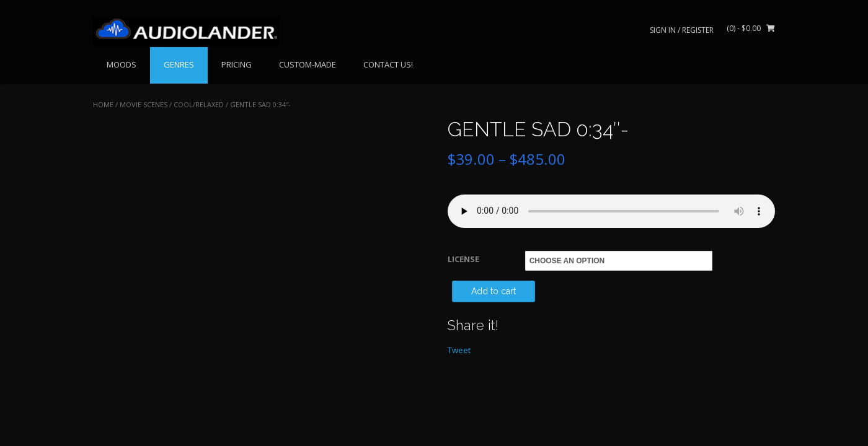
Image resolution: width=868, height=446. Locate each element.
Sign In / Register (682, 30)
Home (103, 104)
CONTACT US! (388, 64)
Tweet (459, 350)
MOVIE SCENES (144, 104)
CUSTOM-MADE (308, 64)
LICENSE (463, 259)
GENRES (179, 64)
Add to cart (494, 291)
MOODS (122, 64)
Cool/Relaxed (199, 104)
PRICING (237, 64)
